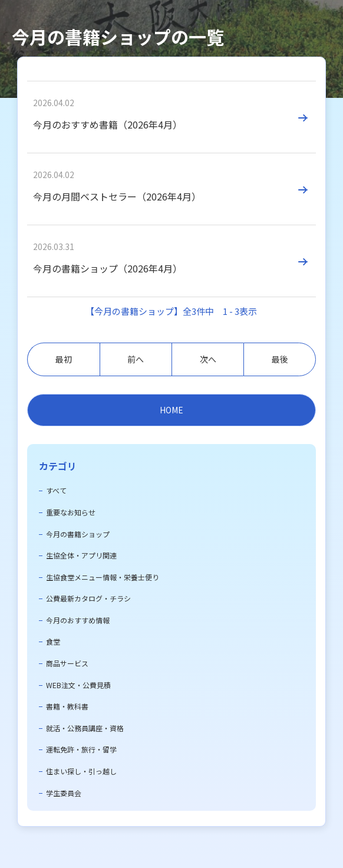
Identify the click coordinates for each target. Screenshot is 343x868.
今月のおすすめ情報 (78, 620)
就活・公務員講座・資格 (85, 728)
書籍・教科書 (67, 706)
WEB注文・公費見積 (78, 685)
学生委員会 (64, 793)
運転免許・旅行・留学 (81, 749)
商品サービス (67, 663)
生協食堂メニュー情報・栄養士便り (103, 577)
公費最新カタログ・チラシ (88, 598)
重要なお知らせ (71, 512)
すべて (56, 490)
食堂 (53, 641)
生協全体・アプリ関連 (81, 555)
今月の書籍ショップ (78, 534)
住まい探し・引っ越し (81, 771)
